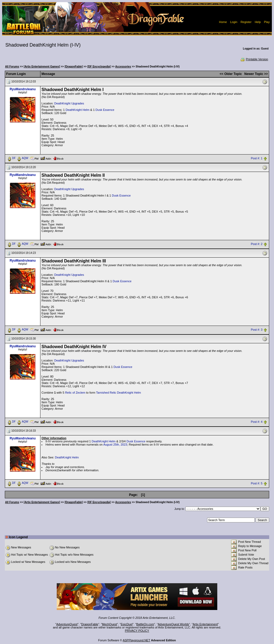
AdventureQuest (67, 624)
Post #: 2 (256, 244)
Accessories (123, 67)
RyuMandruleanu (23, 89)
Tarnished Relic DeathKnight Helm (119, 393)
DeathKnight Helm (77, 110)
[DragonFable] (74, 67)
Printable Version (254, 59)
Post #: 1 (256, 158)
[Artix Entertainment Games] (42, 67)
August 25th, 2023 (115, 445)
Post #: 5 (256, 483)
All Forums (12, 67)
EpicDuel (127, 624)
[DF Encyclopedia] (99, 67)
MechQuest (109, 624)
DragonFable (90, 624)
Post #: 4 (256, 422)
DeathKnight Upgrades (69, 103)
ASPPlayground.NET (137, 640)
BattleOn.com (145, 624)
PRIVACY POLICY (137, 631)
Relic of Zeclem (75, 393)
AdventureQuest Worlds (174, 624)
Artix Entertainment (205, 624)
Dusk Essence (105, 110)
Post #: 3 (256, 330)
